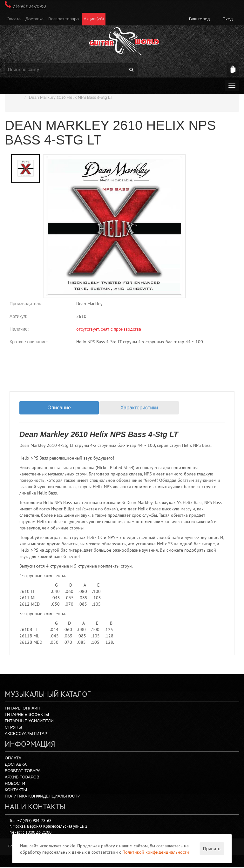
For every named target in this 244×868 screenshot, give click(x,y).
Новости (15, 784)
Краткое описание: (29, 342)
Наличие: (19, 329)
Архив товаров (22, 778)
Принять (212, 849)
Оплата (14, 19)
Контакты (16, 790)
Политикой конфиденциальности (156, 852)
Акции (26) (94, 19)
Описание (59, 408)
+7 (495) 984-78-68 (25, 6)
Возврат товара (64, 19)
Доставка (34, 19)
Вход (228, 19)
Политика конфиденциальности (43, 797)
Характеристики (139, 408)
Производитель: (26, 304)
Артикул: (18, 316)
